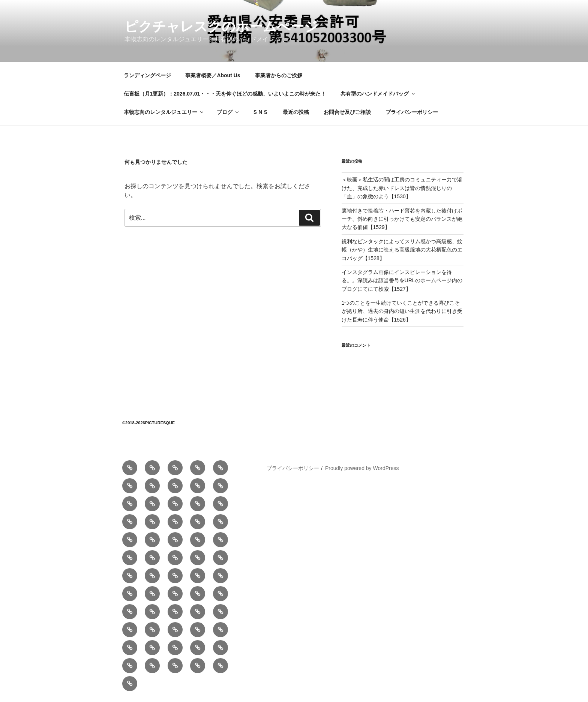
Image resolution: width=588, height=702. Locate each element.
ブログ (228, 112)
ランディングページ (147, 75)
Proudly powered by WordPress (362, 468)
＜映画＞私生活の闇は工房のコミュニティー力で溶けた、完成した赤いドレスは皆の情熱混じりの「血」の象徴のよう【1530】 (402, 188)
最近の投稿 (296, 112)
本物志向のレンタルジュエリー (164, 112)
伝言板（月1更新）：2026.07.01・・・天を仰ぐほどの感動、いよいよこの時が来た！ (225, 94)
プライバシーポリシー (412, 112)
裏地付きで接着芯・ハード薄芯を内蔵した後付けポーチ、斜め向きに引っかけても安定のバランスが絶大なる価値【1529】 (402, 219)
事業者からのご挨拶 (279, 75)
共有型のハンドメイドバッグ (378, 94)
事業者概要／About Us (213, 75)
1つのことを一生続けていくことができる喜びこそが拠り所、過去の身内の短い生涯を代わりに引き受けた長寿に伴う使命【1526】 (402, 311)
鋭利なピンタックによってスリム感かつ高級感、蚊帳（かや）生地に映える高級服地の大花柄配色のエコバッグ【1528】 (402, 250)
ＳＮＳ (260, 112)
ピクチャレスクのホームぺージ (221, 26)
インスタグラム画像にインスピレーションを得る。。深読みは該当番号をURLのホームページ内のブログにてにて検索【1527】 (402, 281)
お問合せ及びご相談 (347, 112)
